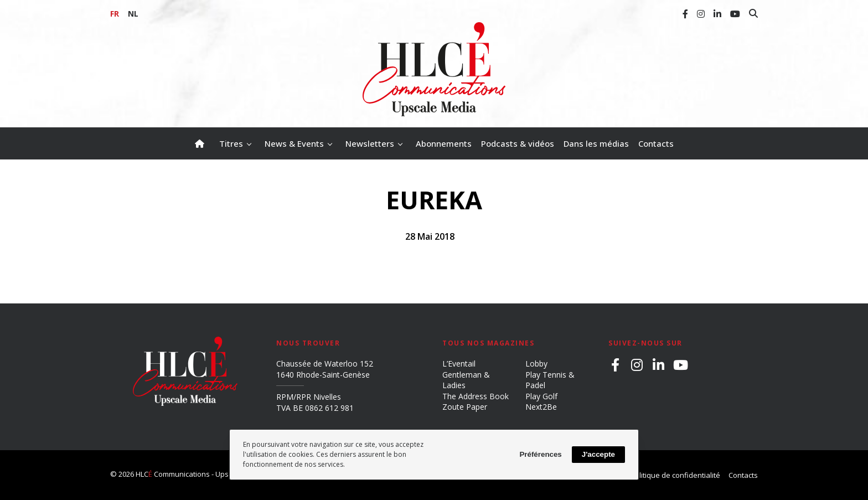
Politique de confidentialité (675, 475)
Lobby (536, 364)
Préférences (540, 454)
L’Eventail (459, 364)
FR (115, 14)
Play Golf (541, 396)
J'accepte (598, 454)
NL (133, 14)
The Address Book (476, 396)
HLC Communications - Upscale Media (200, 474)
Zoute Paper (465, 407)
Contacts (743, 475)
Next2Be (541, 407)
